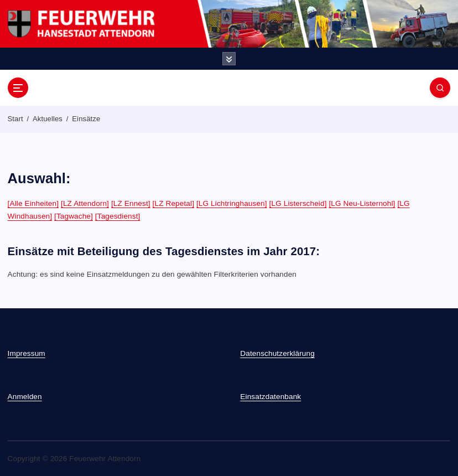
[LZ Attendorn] (85, 203)
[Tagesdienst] (118, 216)
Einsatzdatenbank (270, 397)
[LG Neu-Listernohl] (362, 203)
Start (15, 119)
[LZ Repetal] (173, 203)
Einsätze (86, 119)
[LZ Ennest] (131, 203)
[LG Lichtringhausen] (232, 203)
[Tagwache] (74, 216)
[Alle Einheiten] (33, 203)
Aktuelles (48, 119)
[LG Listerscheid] (298, 203)
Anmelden (25, 397)
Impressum (27, 353)
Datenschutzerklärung (277, 353)
